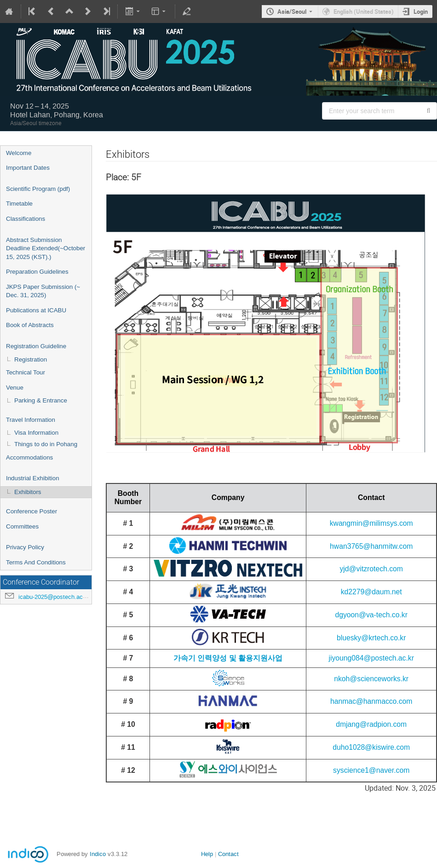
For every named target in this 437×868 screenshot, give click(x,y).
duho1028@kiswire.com (371, 747)
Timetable (19, 204)
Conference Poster (32, 511)
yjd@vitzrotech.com (371, 569)
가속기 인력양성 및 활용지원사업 (228, 658)
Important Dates (28, 168)
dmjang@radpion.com (371, 724)
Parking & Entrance (41, 400)
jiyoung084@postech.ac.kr (371, 658)
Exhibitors (28, 492)
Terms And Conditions (36, 562)
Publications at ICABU (36, 310)
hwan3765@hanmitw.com (371, 546)
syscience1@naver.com (371, 770)
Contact (228, 854)
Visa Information (36, 433)
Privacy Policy (25, 547)
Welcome (19, 153)
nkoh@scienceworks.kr (371, 679)
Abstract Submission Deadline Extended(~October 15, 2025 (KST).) (46, 248)
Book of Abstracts (30, 325)
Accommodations (29, 457)
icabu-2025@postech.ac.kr (54, 597)
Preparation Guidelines (37, 272)
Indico (98, 854)
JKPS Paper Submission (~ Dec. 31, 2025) (43, 291)
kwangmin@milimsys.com (371, 523)
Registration (31, 359)
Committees (22, 526)
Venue (15, 388)
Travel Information (31, 420)
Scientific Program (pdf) (38, 189)
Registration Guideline (36, 346)
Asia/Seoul (292, 11)
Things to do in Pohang (46, 444)
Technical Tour (26, 372)
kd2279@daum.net (371, 592)
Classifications (26, 219)
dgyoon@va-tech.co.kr (371, 615)
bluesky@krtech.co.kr (371, 638)
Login (421, 11)
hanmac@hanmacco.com (371, 701)
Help (207, 854)
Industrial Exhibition (33, 478)
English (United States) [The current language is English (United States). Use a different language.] (364, 11)
